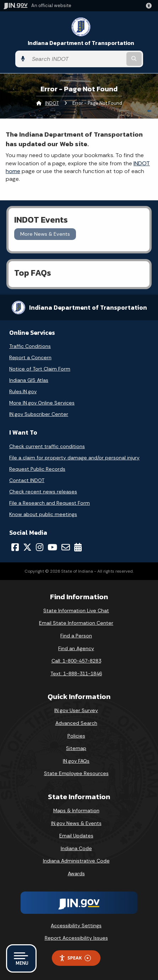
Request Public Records (37, 469)
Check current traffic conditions (47, 446)
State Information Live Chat (76, 611)
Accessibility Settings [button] (76, 925)
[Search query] (77, 59)
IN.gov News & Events (76, 823)
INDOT (52, 103)
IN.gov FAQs (76, 761)
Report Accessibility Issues (76, 938)
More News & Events (45, 234)
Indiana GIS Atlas (29, 380)
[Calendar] (78, 547)
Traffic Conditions (30, 346)
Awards (76, 873)
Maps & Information (76, 810)
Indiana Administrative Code (76, 861)
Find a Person (76, 636)
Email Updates (76, 836)
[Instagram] (40, 547)
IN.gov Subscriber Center (39, 414)
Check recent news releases (43, 492)
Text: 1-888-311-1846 (76, 674)
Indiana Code (76, 848)
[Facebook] (15, 547)
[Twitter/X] (27, 547)
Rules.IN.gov (23, 391)
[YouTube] (52, 547)
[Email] (66, 547)
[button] (150, 6)
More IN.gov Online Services (42, 403)
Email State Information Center (76, 623)
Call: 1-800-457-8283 (76, 661)
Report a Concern (30, 357)
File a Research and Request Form (50, 503)
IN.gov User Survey (76, 710)
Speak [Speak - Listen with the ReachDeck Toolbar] (75, 958)
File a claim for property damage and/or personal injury (74, 458)
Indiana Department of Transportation (81, 43)
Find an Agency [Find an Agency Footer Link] (76, 648)
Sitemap (76, 748)
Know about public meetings (43, 514)
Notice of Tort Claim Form (40, 369)
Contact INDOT (27, 480)
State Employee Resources (76, 773)
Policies (76, 736)
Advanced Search (76, 723)
